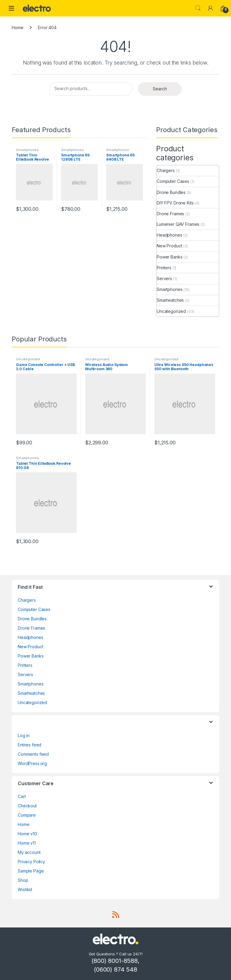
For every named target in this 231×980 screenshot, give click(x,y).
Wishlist (25, 889)
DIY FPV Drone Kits (175, 203)
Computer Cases (173, 181)
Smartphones (27, 150)
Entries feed (29, 745)
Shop (23, 880)
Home (17, 27)
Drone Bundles (171, 192)
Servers (164, 278)
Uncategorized (171, 311)
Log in (24, 735)
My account (29, 852)
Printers (164, 268)
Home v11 (27, 843)
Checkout (27, 806)
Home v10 (27, 834)
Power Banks (169, 257)
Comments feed (33, 754)
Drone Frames (170, 214)
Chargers (166, 170)
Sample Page (31, 871)
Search (198, 8)
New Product (169, 246)
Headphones (169, 235)
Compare (27, 815)
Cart (22, 796)
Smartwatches (170, 300)
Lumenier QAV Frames (178, 224)
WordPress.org (32, 763)
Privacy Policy (31, 862)
